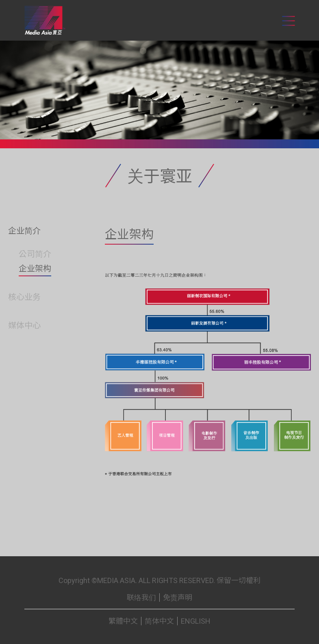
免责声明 (178, 597)
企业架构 (35, 269)
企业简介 (24, 231)
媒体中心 (24, 325)
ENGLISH (196, 621)
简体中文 (159, 621)
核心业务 (24, 297)
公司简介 (35, 254)
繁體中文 (123, 621)
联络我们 (141, 597)
